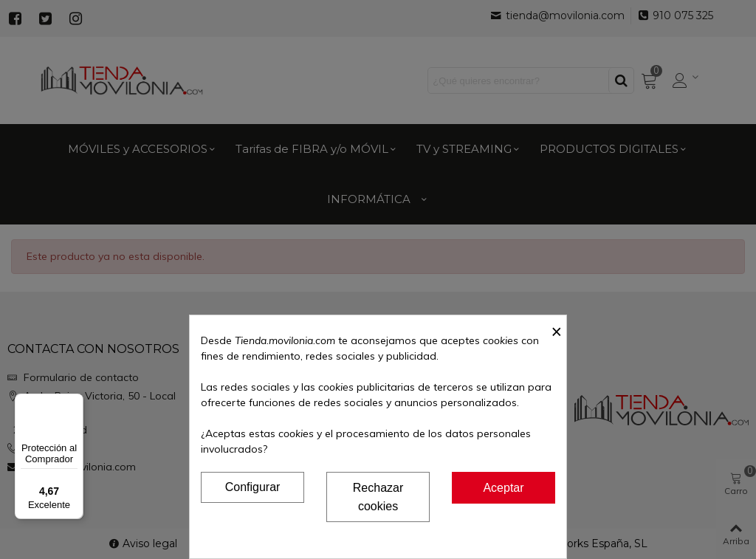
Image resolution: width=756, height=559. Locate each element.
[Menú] (75, 402)
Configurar (253, 487)
